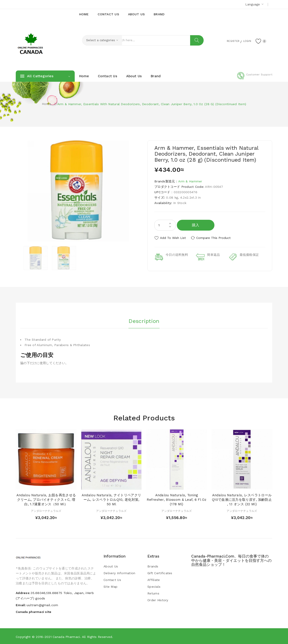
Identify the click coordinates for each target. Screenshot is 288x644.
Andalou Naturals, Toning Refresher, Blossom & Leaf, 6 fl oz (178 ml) (177, 499)
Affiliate (154, 579)
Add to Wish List (173, 238)
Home (46, 104)
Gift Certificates (160, 572)
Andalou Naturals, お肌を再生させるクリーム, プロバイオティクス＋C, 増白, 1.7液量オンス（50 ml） (46, 499)
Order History (158, 599)
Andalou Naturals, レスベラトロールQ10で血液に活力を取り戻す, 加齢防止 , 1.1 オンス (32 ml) (242, 499)
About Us (111, 566)
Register (227, 41)
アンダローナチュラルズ (46, 510)
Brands (153, 566)
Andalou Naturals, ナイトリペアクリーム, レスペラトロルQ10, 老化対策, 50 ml (111, 499)
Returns (153, 593)
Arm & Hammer (190, 181)
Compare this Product (215, 238)
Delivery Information (119, 572)
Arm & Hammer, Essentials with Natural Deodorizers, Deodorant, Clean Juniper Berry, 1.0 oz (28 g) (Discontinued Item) (152, 104)
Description (144, 320)
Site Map (110, 586)
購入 (196, 225)
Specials (154, 586)
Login (244, 41)
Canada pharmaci (66, 636)
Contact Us (112, 579)
